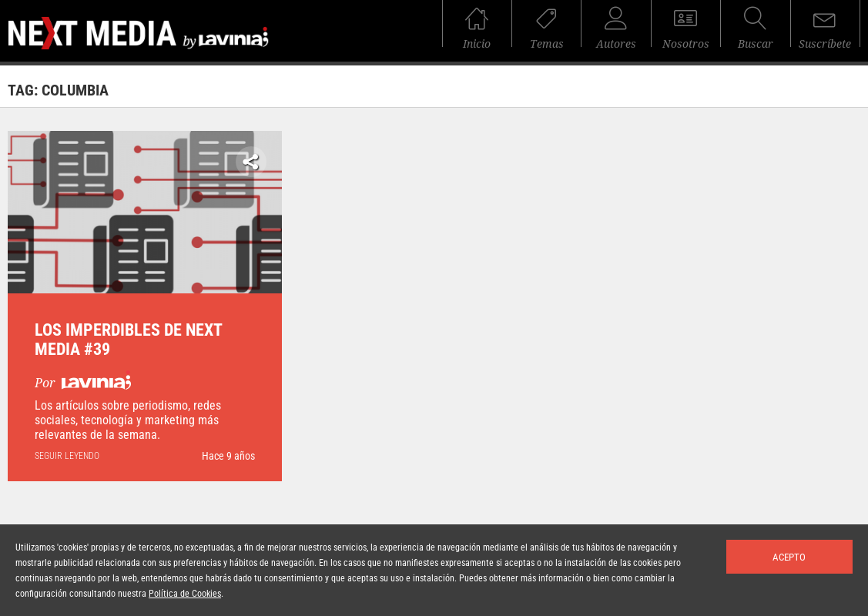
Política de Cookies (185, 594)
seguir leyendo (67, 456)
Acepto (789, 557)
